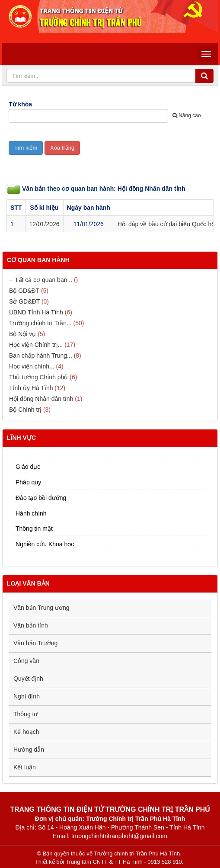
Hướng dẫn (29, 749)
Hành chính (31, 513)
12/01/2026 (44, 224)
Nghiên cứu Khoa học (45, 544)
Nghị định (27, 696)
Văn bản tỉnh (31, 625)
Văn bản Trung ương (41, 608)
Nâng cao (187, 115)
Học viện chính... (32, 366)
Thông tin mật (34, 528)
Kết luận (25, 767)
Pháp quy (28, 482)
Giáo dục (28, 467)
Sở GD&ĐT (24, 301)
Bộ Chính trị (25, 410)
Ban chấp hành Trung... (41, 356)
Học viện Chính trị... (36, 345)
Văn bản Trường (35, 643)
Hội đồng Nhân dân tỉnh (41, 399)
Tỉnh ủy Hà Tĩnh (31, 388)
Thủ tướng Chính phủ (38, 377)
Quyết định (28, 679)
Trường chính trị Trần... (40, 323)
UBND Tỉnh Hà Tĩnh (36, 312)
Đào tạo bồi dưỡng (41, 498)
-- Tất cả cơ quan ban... (41, 280)
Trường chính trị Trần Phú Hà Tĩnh (137, 854)
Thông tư (26, 714)
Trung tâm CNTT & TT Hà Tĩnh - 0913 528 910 (124, 862)
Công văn (26, 661)
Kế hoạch (26, 732)
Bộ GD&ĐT (24, 291)
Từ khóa (20, 104)
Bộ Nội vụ (22, 334)
